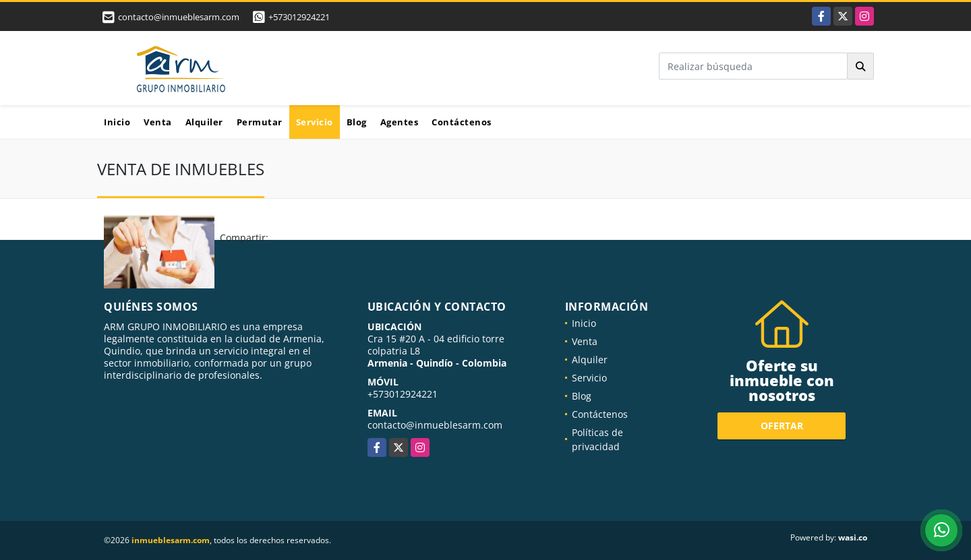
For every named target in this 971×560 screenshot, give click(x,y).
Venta (158, 122)
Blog (357, 122)
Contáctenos (462, 122)
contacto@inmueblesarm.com (435, 425)
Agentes (400, 122)
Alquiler (204, 122)
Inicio (117, 122)
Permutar (260, 122)
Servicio (315, 122)
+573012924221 (299, 17)
